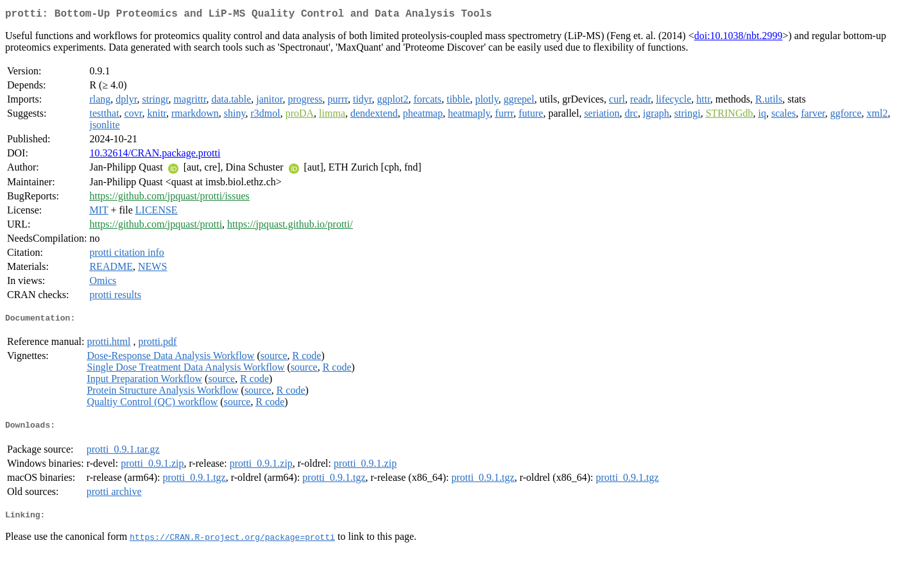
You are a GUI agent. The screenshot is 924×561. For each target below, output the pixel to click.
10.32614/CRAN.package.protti (155, 155)
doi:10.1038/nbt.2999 (739, 38)
